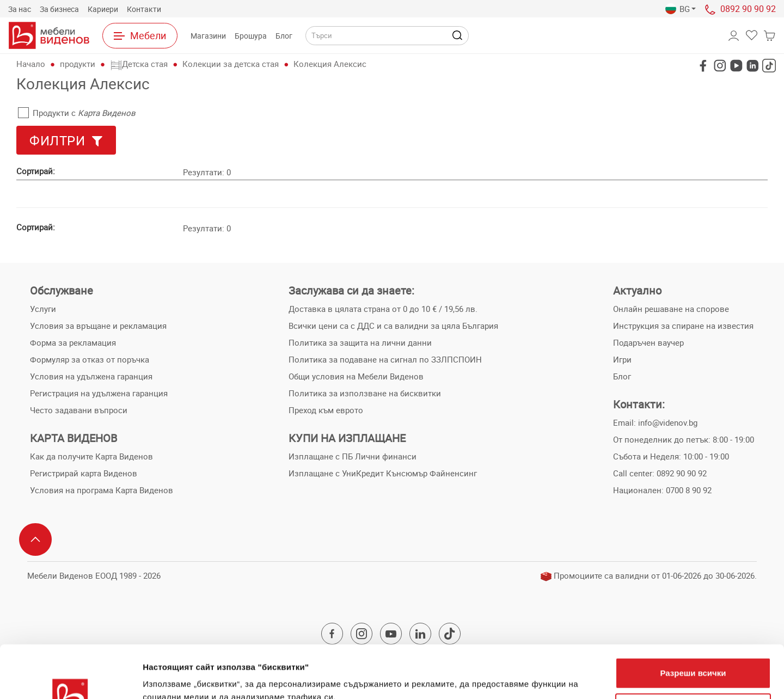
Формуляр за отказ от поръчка (90, 359)
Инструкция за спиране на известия (683, 326)
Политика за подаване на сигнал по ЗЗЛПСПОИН (385, 359)
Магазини (208, 36)
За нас (20, 9)
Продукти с (77, 113)
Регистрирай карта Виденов (84, 473)
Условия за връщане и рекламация (98, 326)
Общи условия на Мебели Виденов (356, 376)
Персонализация (693, 659)
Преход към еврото (326, 410)
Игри (622, 359)
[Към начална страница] (49, 35)
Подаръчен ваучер (648, 342)
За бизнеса (59, 9)
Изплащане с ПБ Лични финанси (353, 456)
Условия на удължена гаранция (91, 376)
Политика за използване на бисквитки (365, 393)
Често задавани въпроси (79, 410)
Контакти (144, 9)
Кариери (103, 9)
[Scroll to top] (35, 539)
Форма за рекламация (73, 342)
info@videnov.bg (668, 422)
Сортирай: (36, 171)
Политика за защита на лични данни (360, 342)
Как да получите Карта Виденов (91, 456)
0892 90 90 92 (748, 9)
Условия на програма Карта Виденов (102, 490)
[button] (681, 9)
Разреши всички (693, 624)
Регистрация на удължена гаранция (99, 393)
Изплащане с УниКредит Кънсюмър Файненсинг (383, 473)
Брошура (251, 36)
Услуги (43, 309)
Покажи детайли (176, 677)
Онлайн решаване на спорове (671, 309)
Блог (284, 36)
